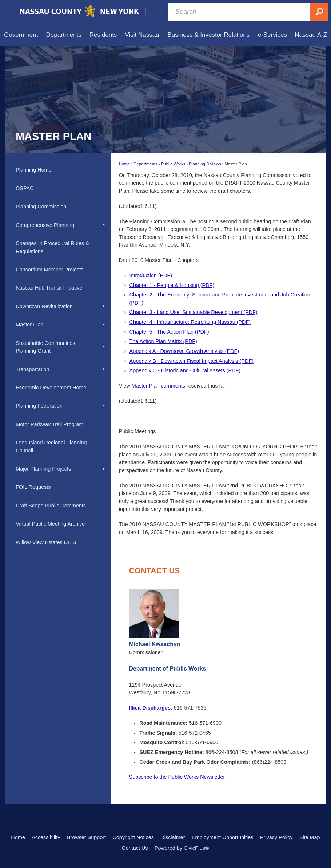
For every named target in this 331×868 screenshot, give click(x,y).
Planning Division (205, 164)
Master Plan (30, 325)
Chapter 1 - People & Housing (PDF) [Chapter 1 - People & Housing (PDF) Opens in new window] (172, 285)
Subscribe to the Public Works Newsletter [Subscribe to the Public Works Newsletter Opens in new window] (177, 777)
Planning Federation (39, 406)
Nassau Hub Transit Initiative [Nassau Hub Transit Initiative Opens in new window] (49, 288)
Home (125, 164)
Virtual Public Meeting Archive (50, 524)
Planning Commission (41, 207)
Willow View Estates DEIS (46, 542)
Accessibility (46, 837)
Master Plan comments (158, 386)
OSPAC (25, 188)
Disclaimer (173, 837)
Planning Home (33, 170)
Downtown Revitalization (44, 306)
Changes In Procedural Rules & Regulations (52, 247)
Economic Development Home (51, 388)
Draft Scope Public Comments (51, 506)
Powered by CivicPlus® (182, 848)
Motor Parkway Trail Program (49, 424)
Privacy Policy (276, 837)
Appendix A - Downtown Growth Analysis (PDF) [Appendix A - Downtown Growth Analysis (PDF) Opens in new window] (184, 351)
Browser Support (86, 837)
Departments (145, 164)
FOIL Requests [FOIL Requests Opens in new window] (33, 487)
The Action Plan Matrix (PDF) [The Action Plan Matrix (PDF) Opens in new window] (163, 341)
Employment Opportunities (223, 837)
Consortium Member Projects (49, 270)
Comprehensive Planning (45, 225)
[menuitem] (21, 35)
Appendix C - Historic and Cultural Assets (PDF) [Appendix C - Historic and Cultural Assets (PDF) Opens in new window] (185, 370)
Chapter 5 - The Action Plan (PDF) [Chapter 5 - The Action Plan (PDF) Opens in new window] (169, 332)
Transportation (32, 369)
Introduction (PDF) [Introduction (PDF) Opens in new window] (151, 275)
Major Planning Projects (43, 469)
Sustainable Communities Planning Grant (45, 347)
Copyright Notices (133, 837)
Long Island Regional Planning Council (51, 447)
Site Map (310, 837)
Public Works (173, 164)
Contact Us (135, 848)
